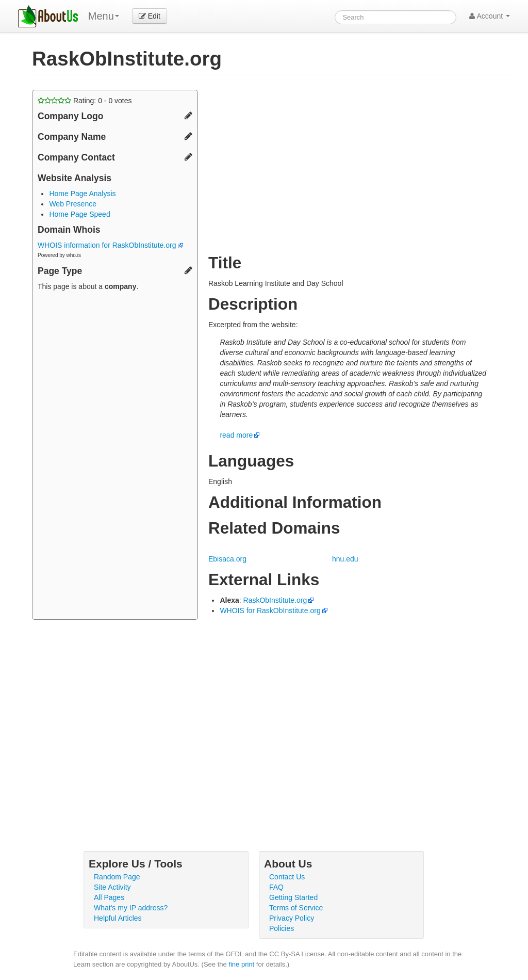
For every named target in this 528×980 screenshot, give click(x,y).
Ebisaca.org (227, 559)
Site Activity (112, 887)
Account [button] (490, 16)
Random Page (117, 877)
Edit (150, 16)
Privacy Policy (292, 918)
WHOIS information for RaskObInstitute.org (110, 245)
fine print (241, 964)
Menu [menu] (104, 16)
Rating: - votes (85, 101)
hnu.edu (345, 559)
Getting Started (293, 897)
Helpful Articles (118, 918)
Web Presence (73, 204)
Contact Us (287, 877)
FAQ (276, 887)
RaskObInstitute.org (275, 600)
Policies (282, 928)
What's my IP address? (131, 908)
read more (236, 435)
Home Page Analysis (82, 194)
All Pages (109, 897)
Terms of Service (296, 908)
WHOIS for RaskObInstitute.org (270, 611)
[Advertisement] (115, 457)
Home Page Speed (79, 214)
